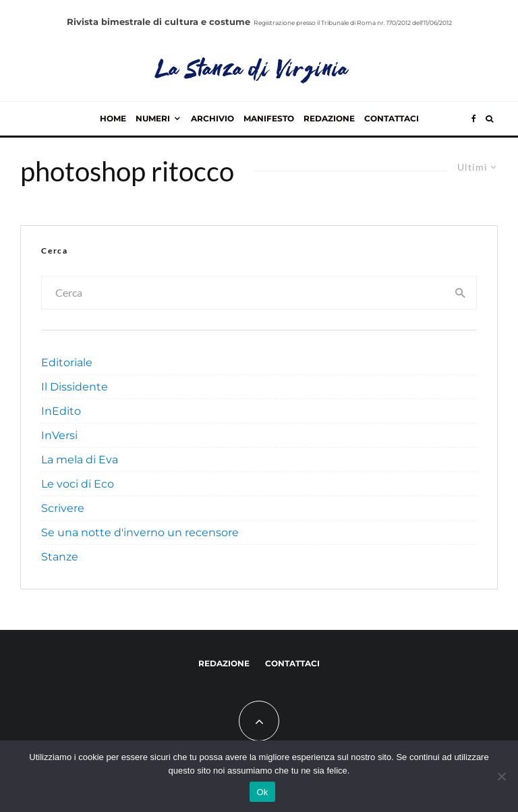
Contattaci (392, 118)
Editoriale (67, 362)
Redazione (329, 118)
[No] (501, 776)
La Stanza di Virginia (253, 71)
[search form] (244, 293)
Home (113, 118)
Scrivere (63, 508)
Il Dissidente (75, 387)
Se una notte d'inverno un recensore (140, 532)
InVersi (59, 435)
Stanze (60, 557)
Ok (262, 792)
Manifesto (269, 118)
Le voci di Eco (78, 484)
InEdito (61, 411)
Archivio (212, 118)
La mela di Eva (80, 460)
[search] (461, 293)
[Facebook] (474, 119)
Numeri (153, 118)
